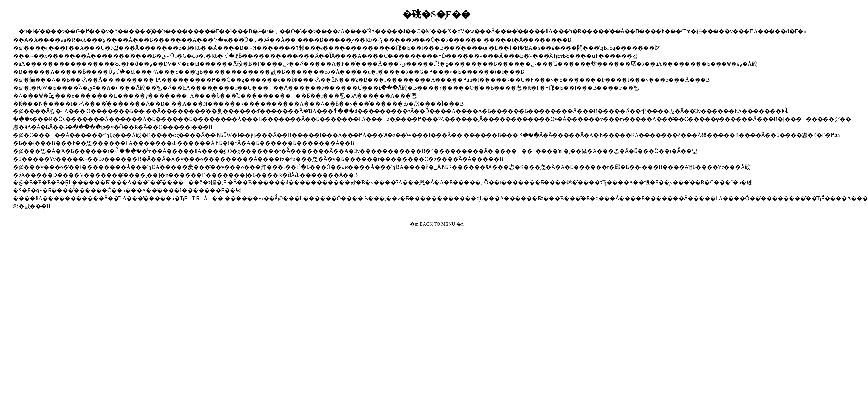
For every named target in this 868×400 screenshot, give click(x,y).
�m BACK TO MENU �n (437, 224)
